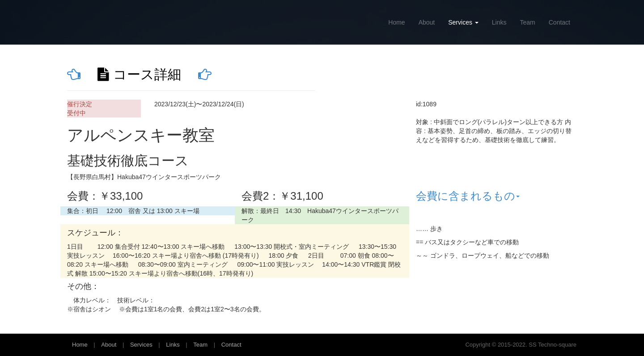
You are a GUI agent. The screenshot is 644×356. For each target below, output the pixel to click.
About (427, 22)
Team (528, 22)
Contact (559, 22)
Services (463, 22)
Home (396, 22)
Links (499, 22)
